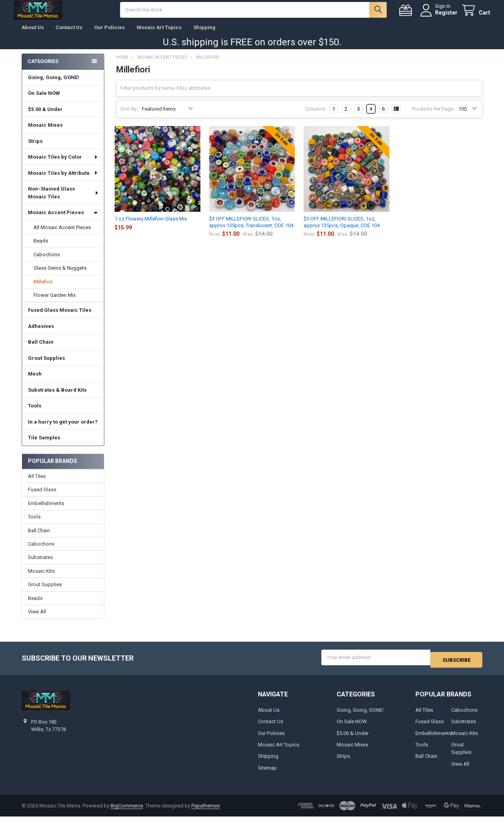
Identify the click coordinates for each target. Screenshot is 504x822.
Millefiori (43, 289)
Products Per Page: (433, 117)
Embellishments (46, 511)
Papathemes (206, 811)
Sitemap (267, 773)
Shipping (204, 35)
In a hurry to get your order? (63, 430)
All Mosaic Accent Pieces (62, 235)
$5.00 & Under (45, 117)
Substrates (40, 565)
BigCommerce (127, 811)
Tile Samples (44, 445)
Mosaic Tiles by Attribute (63, 181)
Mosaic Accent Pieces (63, 220)
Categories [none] (43, 69)
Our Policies (109, 35)
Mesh (35, 382)
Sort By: (129, 117)
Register (438, 17)
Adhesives (41, 334)
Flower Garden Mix (55, 303)
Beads (41, 249)
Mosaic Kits (41, 579)
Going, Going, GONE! (54, 85)
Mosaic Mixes (45, 133)
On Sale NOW (44, 101)
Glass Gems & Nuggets (60, 276)
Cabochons (47, 262)
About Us (33, 35)
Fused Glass (42, 497)
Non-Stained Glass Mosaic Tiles (64, 201)
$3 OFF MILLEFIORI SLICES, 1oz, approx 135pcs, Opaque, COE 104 (342, 230)
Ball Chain (41, 350)
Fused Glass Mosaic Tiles (60, 318)
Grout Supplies (46, 366)
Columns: (316, 117)
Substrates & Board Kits (57, 398)
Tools (35, 414)
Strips (35, 149)
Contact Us (69, 35)
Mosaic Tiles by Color (63, 165)
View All (37, 619)
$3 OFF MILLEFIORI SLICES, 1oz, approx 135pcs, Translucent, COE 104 (251, 230)
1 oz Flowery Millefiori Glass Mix (151, 227)
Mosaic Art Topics (159, 35)
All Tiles (37, 484)
